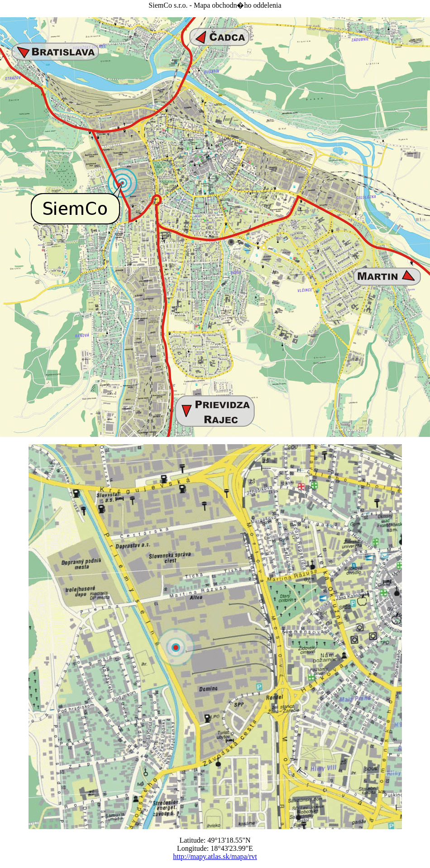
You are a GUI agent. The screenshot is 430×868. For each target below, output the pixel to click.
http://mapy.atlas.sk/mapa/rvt (215, 856)
